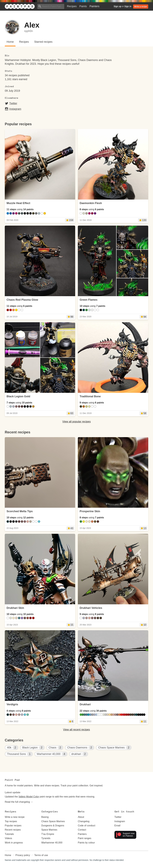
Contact (82, 830)
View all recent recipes (76, 730)
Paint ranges (85, 838)
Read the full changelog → (19, 802)
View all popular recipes (76, 422)
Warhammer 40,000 (52, 843)
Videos (8, 838)
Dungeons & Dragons (53, 826)
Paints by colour (86, 843)
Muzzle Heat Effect (18, 203)
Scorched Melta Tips (20, 511)
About (81, 817)
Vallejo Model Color (29, 797)
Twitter (11, 103)
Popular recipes (13, 826)
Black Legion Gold (18, 396)
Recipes (72, 6)
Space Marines (49, 830)
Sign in (128, 6)
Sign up (118, 6)
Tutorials (9, 834)
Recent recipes (13, 830)
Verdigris (12, 704)
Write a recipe (141, 7)
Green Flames (89, 300)
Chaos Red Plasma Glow (22, 300)
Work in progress (14, 843)
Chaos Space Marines (53, 821)
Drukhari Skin (15, 608)
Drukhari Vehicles (91, 608)
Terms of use (41, 855)
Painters (94, 6)
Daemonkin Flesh (91, 203)
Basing (45, 817)
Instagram (13, 109)
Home (8, 855)
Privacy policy (23, 855)
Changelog (84, 821)
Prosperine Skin (90, 511)
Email (117, 826)
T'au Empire (48, 834)
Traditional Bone (90, 396)
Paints (83, 6)
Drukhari (85, 704)
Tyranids (46, 838)
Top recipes (11, 821)
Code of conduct (87, 826)
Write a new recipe (15, 817)
